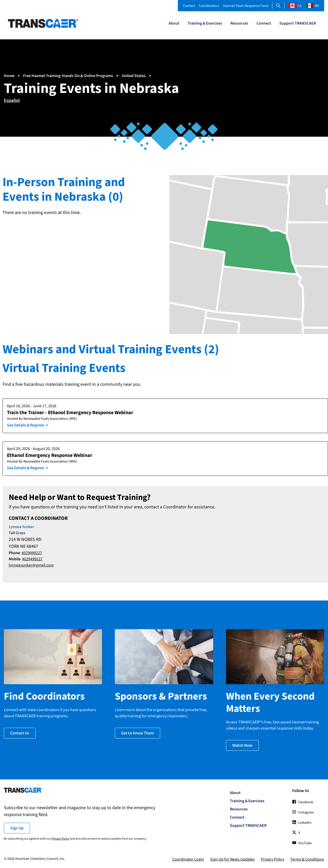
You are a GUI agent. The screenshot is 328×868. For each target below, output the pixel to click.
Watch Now (242, 745)
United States (134, 76)
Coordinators (209, 6)
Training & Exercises (205, 23)
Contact (189, 6)
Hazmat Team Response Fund (246, 6)
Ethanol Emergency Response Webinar (50, 455)
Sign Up (17, 828)
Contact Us (20, 733)
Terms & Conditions (307, 859)
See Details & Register (26, 425)
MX (312, 6)
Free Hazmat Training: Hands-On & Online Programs (68, 76)
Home (9, 76)
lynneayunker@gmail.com (31, 565)
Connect (264, 23)
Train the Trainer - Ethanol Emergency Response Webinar (70, 413)
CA (295, 6)
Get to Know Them (137, 733)
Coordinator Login (188, 859)
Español (12, 100)
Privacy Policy (60, 838)
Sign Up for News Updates (232, 859)
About (174, 23)
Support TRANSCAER (298, 23)
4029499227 (32, 553)
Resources (239, 23)
